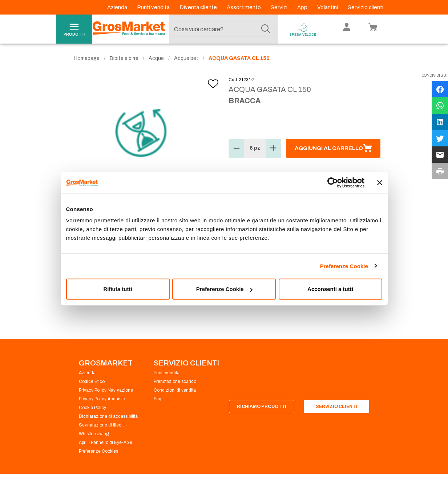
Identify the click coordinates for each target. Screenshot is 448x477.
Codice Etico (92, 381)
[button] (237, 148)
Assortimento (244, 7)
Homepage (87, 58)
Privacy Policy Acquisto (102, 399)
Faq (158, 399)
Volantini (328, 7)
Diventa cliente (199, 7)
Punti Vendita (167, 373)
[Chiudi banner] (380, 182)
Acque (156, 58)
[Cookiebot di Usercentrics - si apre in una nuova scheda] (333, 182)
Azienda (118, 7)
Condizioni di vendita (175, 390)
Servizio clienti (366, 7)
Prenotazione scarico (175, 381)
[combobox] (222, 29)
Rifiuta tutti (118, 289)
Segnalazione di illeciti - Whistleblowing (103, 429)
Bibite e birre (124, 58)
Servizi (280, 7)
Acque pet (186, 58)
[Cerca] (266, 29)
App (303, 7)
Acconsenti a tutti (330, 289)
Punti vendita (154, 7)
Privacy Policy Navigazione (106, 390)
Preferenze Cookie (344, 266)
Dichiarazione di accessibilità (108, 416)
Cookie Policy (92, 408)
